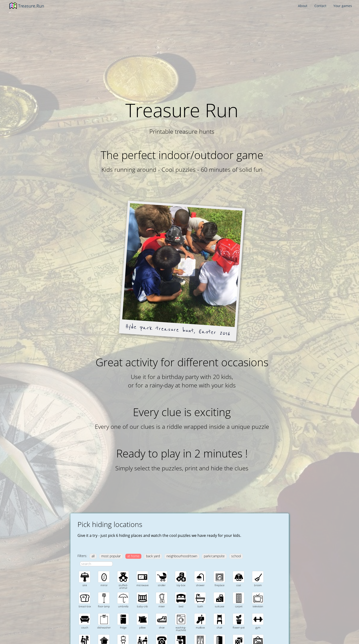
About (303, 6)
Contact (320, 6)
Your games (343, 6)
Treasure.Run (31, 6)
